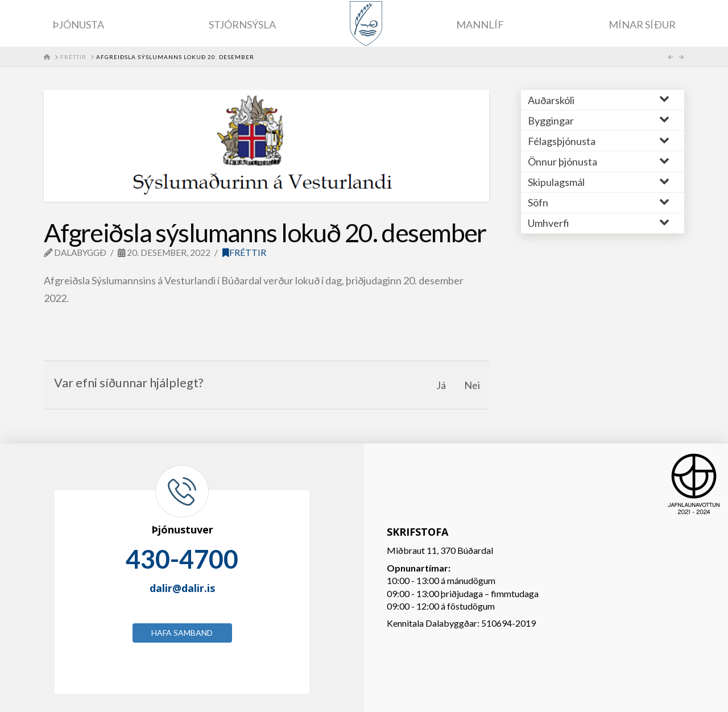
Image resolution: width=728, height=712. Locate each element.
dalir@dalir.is (182, 588)
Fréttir (244, 252)
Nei (472, 385)
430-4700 (182, 559)
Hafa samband (182, 633)
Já (441, 385)
